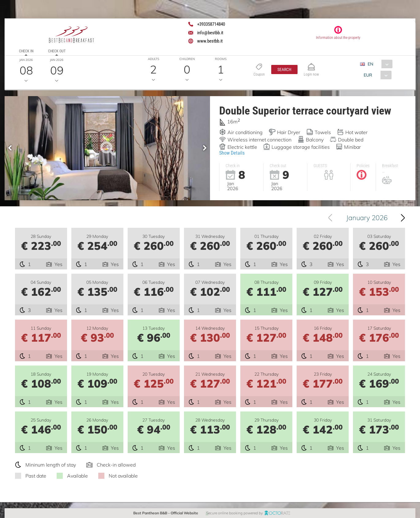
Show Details (232, 153)
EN (370, 64)
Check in (26, 51)
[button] (284, 69)
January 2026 (367, 218)
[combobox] (378, 64)
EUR (368, 75)
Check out (57, 51)
